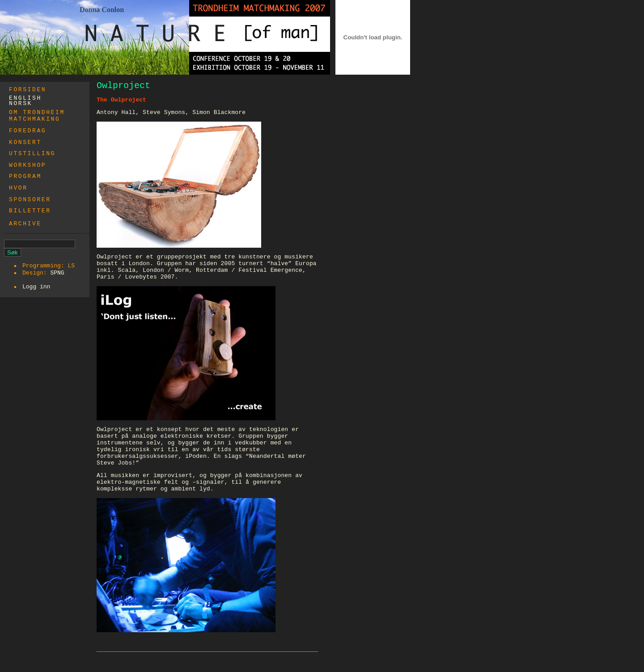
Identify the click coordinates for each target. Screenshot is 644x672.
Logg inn (36, 287)
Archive (25, 224)
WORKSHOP (28, 165)
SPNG (57, 273)
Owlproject (123, 86)
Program (25, 176)
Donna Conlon (102, 10)
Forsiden (28, 90)
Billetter (30, 211)
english (25, 98)
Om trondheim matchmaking (37, 116)
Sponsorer (30, 200)
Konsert (25, 142)
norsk (21, 104)
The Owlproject (121, 100)
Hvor (18, 188)
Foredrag (28, 131)
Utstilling (32, 154)
